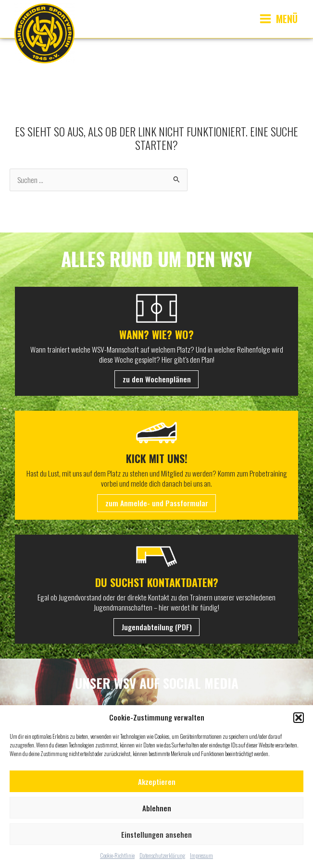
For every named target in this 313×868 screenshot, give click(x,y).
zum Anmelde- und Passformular (157, 503)
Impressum (201, 855)
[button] (299, 718)
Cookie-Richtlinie (117, 855)
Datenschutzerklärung (162, 855)
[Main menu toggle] (278, 19)
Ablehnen (157, 808)
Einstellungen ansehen (156, 834)
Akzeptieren (157, 782)
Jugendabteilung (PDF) (157, 627)
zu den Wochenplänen (157, 379)
